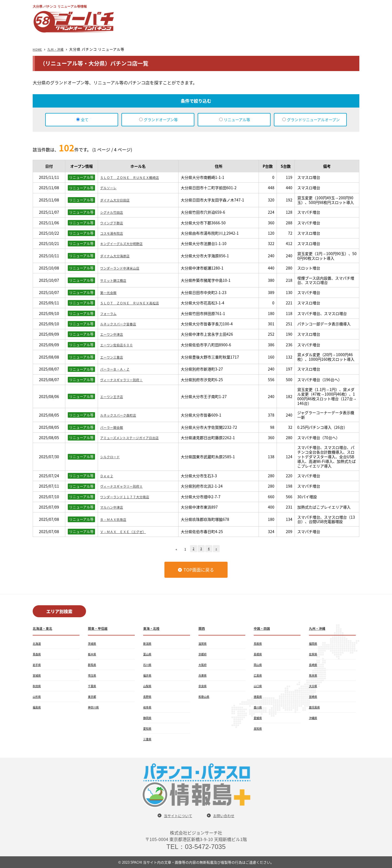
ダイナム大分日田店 (117, 200)
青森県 (38, 654)
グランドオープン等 (161, 120)
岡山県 (259, 665)
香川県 (259, 707)
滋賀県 (203, 643)
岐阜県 (148, 707)
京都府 (203, 654)
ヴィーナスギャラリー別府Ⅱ (125, 486)
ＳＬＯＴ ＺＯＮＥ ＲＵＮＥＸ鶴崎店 (134, 177)
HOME (38, 49)
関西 (202, 628)
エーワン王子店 (114, 396)
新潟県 (148, 643)
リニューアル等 (237, 120)
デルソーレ (110, 188)
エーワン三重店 (114, 357)
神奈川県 (94, 707)
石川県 (148, 665)
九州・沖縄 (59, 49)
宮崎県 (314, 696)
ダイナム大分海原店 (117, 256)
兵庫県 (203, 675)
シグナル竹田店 (114, 212)
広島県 (259, 675)
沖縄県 (314, 718)
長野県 (148, 696)
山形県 (38, 696)
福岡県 (314, 643)
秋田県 (38, 686)
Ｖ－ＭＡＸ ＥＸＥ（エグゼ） (127, 531)
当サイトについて (176, 815)
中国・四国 (263, 628)
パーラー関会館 (114, 427)
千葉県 (93, 686)
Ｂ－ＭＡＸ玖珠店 (115, 519)
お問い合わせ (227, 815)
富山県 (148, 654)
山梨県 (148, 686)
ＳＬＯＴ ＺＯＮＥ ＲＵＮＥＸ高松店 (134, 303)
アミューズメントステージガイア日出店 (134, 438)
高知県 (259, 728)
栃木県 (93, 654)
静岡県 (148, 718)
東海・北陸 (153, 628)
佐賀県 (314, 654)
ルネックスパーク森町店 (121, 415)
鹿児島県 (316, 707)
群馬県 (93, 665)
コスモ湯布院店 (114, 233)
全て (85, 120)
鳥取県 (259, 643)
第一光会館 (110, 292)
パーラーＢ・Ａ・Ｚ (117, 369)
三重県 (148, 739)
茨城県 (93, 643)
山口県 (259, 686)
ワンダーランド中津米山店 (123, 268)
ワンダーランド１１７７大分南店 (129, 497)
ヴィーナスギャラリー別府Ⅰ (125, 380)
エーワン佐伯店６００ (119, 345)
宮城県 (38, 675)
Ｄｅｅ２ (108, 476)
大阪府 (203, 665)
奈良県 (203, 686)
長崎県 (314, 665)
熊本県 (314, 675)
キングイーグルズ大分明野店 (125, 243)
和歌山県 (205, 696)
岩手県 (38, 665)
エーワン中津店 (114, 334)
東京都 (93, 696)
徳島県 (259, 696)
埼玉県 (93, 675)
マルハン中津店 (114, 507)
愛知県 (148, 728)
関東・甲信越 (99, 628)
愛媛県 (259, 718)
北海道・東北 (44, 628)
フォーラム (110, 313)
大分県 (314, 686)
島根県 (259, 654)
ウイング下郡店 (114, 223)
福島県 (38, 707)
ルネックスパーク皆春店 (121, 324)
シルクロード (112, 457)
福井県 (148, 675)
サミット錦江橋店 (115, 280)
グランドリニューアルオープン (313, 120)
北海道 (38, 643)
